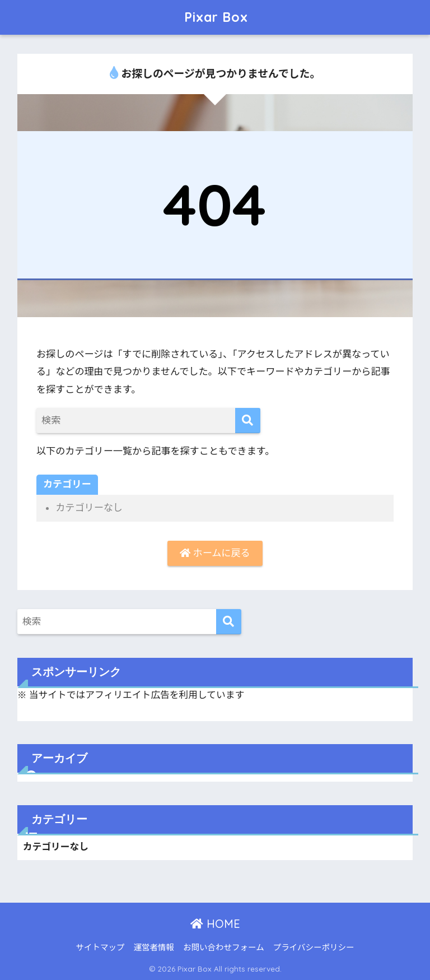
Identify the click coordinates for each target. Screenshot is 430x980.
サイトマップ (101, 948)
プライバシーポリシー (314, 948)
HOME (215, 924)
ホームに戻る (215, 553)
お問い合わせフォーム (224, 948)
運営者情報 (154, 948)
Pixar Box (216, 17)
